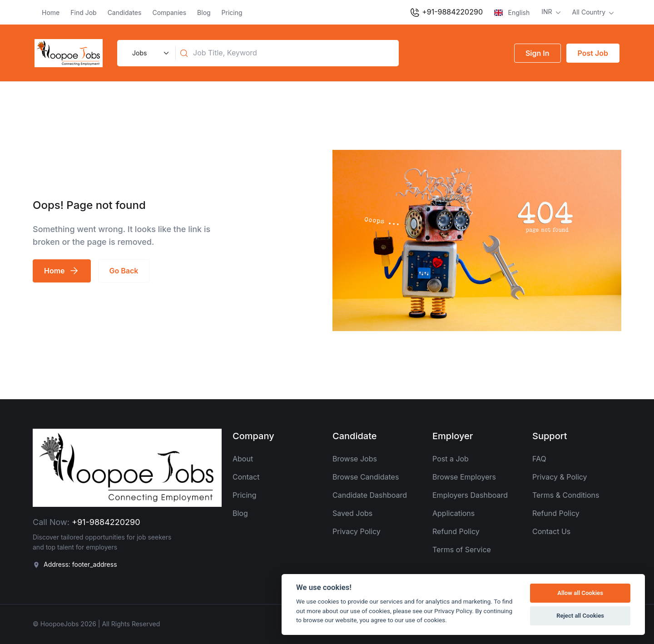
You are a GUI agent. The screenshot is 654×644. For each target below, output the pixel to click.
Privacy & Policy (560, 477)
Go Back (124, 271)
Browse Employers (464, 477)
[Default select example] (149, 53)
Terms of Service (462, 550)
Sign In (538, 53)
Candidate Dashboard (370, 495)
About (243, 459)
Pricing (232, 12)
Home (51, 12)
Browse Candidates (366, 477)
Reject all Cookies (580, 616)
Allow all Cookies (580, 593)
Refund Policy (456, 531)
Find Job (83, 12)
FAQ (539, 459)
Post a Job (451, 459)
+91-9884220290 (446, 13)
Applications (453, 513)
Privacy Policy (357, 531)
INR (547, 12)
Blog (204, 12)
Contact (246, 477)
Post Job (593, 53)
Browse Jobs (355, 459)
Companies (169, 12)
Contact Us (551, 531)
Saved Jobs (352, 513)
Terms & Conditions (566, 495)
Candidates (125, 12)
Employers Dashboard (470, 495)
